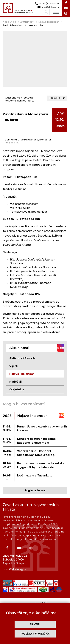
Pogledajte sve (35, 491)
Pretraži (46, 12)
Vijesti (14, 366)
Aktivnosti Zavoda (22, 358)
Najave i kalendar (49, 22)
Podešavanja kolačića (35, 634)
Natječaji (15, 382)
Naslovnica (9, 22)
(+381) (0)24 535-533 (46, 4)
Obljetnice (17, 389)
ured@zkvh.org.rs (15, 569)
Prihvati (35, 625)
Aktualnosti (27, 22)
